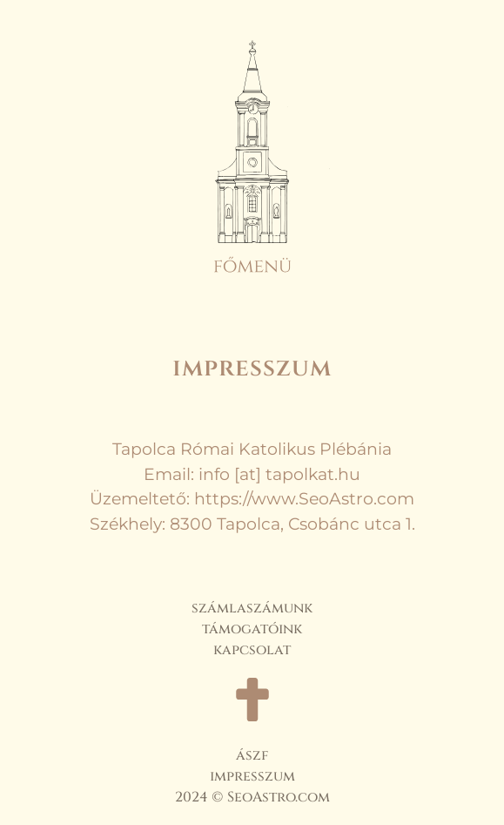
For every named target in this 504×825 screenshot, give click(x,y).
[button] (252, 176)
